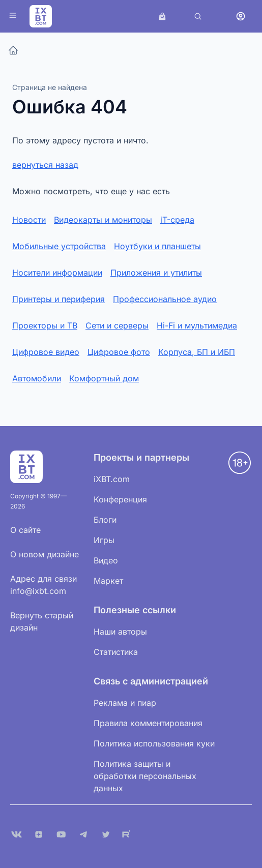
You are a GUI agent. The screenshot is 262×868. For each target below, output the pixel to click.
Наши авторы (120, 632)
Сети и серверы (117, 325)
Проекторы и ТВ (45, 325)
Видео (106, 560)
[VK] (16, 834)
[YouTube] (61, 834)
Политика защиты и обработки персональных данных (145, 776)
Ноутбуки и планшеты (157, 246)
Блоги (105, 520)
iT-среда (177, 220)
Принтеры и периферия (59, 299)
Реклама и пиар (125, 703)
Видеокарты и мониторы (103, 220)
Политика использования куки (154, 743)
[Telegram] (83, 834)
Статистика (116, 652)
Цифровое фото (119, 352)
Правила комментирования (148, 723)
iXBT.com (112, 479)
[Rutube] (128, 834)
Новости (29, 220)
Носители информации (57, 273)
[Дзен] (39, 834)
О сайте (25, 530)
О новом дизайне (45, 554)
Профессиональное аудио (165, 299)
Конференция (120, 499)
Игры (104, 540)
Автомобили (37, 378)
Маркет (108, 581)
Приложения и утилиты (156, 273)
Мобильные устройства (59, 246)
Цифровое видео (46, 352)
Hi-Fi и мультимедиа (197, 325)
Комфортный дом (104, 378)
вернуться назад (45, 165)
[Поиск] (198, 16)
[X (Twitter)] (106, 834)
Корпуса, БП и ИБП (197, 352)
